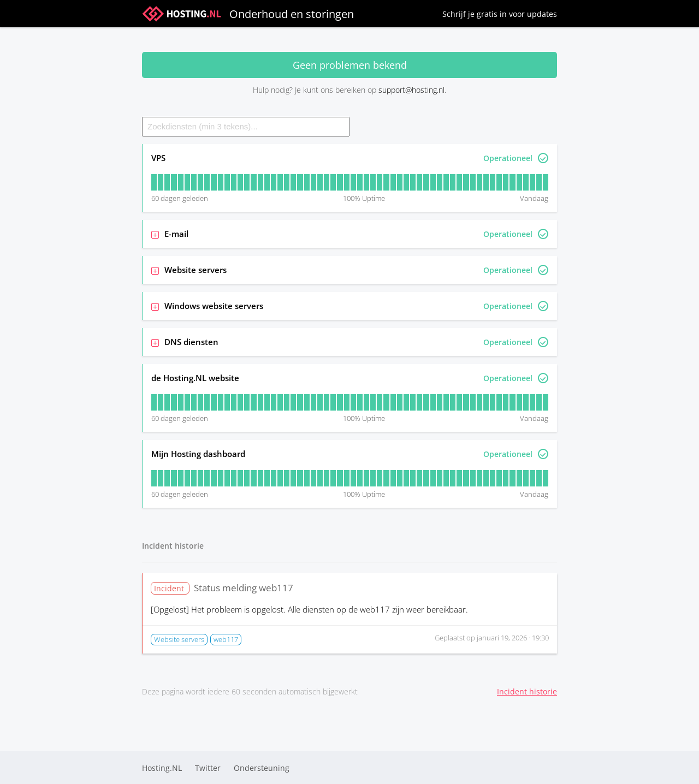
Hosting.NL (162, 768)
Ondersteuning (262, 768)
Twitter (208, 768)
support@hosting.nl (411, 90)
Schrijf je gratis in (500, 14)
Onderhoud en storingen (248, 14)
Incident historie (527, 691)
